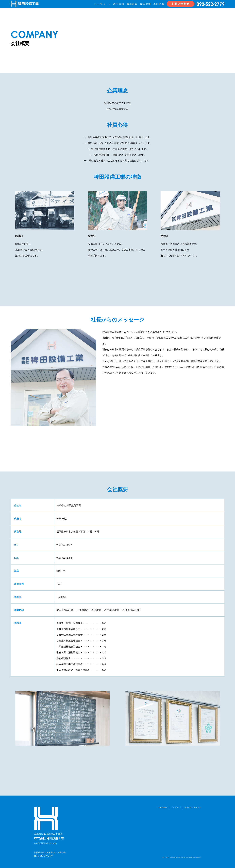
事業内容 (132, 4)
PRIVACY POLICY (193, 808)
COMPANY (162, 808)
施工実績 (119, 4)
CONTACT (176, 808)
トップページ (103, 4)
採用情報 (146, 4)
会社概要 (159, 4)
